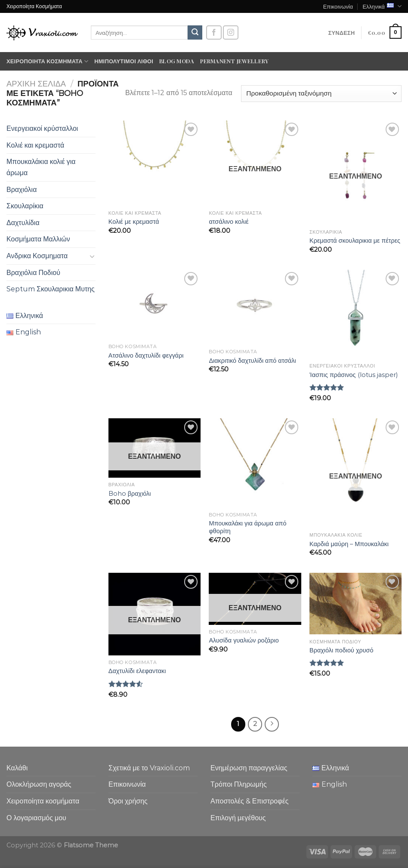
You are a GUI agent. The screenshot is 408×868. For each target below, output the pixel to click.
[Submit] (195, 33)
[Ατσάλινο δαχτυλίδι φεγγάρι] (155, 305)
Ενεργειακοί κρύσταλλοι (42, 128)
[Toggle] (92, 256)
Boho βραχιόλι (130, 494)
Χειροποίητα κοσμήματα (47, 61)
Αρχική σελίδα (36, 84)
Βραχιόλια (22, 190)
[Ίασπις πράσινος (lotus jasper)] (355, 314)
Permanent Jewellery (234, 61)
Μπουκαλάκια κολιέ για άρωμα (41, 167)
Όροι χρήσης (128, 801)
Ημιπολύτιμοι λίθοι (124, 61)
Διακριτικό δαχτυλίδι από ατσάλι (252, 361)
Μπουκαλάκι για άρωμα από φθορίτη (247, 527)
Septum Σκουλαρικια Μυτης (51, 289)
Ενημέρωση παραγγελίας (249, 768)
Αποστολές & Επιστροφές (249, 801)
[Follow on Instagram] (231, 32)
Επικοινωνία (338, 6)
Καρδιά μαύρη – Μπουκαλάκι (349, 544)
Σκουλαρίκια (25, 206)
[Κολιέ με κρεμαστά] (155, 163)
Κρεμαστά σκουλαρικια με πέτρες (355, 241)
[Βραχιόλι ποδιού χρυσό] (355, 604)
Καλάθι (17, 768)
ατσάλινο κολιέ (229, 222)
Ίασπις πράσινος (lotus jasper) (353, 375)
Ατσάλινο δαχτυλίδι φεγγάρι (146, 355)
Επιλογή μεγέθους (238, 818)
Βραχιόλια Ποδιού (33, 273)
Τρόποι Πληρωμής (239, 784)
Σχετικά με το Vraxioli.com (149, 768)
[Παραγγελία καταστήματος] (321, 94)
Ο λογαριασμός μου (36, 818)
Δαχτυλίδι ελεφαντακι (137, 671)
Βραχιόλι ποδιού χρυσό (341, 650)
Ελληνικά (382, 6)
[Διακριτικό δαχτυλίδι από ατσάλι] (255, 307)
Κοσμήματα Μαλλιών (38, 239)
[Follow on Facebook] (214, 32)
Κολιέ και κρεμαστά (35, 145)
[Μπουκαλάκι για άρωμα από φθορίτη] (255, 463)
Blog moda (177, 61)
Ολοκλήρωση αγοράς (39, 784)
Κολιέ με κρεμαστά (134, 222)
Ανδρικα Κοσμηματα (37, 256)
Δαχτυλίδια (23, 223)
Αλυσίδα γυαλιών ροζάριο (244, 640)
